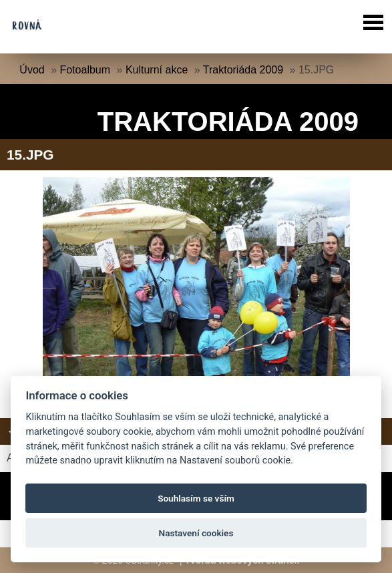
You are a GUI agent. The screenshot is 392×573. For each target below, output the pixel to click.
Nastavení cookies (196, 533)
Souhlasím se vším (196, 498)
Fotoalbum (85, 70)
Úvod (32, 70)
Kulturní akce (157, 70)
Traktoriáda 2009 (243, 70)
